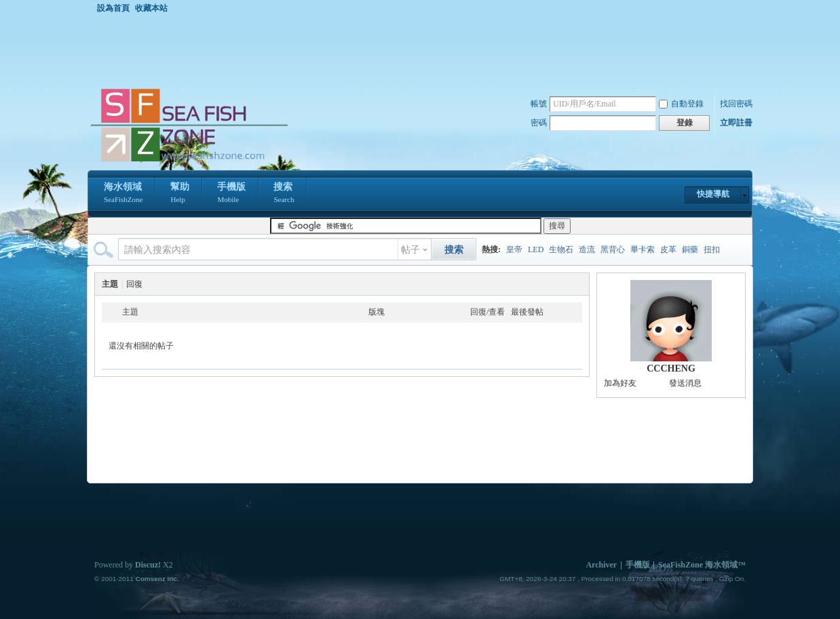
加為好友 (620, 383)
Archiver (601, 565)
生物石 (561, 249)
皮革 (668, 249)
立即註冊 (736, 123)
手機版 (231, 194)
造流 (587, 249)
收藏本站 (151, 8)
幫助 (180, 194)
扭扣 (712, 249)
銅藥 (690, 249)
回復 (134, 284)
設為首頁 (113, 8)
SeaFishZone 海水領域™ (702, 565)
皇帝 (514, 249)
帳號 (539, 104)
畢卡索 (643, 249)
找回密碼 (736, 104)
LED (536, 249)
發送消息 (685, 383)
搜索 (284, 194)
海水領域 (123, 194)
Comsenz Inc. (157, 579)
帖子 (411, 250)
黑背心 (613, 249)
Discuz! (148, 565)
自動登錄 (681, 104)
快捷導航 (713, 194)
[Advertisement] (423, 50)
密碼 (539, 123)
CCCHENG (671, 368)
